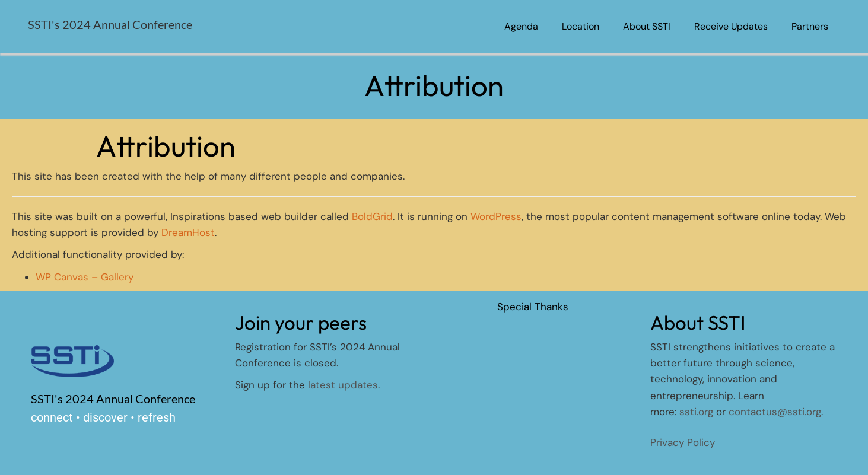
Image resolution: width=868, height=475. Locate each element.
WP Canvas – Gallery (85, 277)
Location (581, 26)
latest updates (343, 385)
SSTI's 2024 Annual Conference (110, 24)
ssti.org (696, 412)
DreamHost (188, 232)
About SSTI (647, 26)
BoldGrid (372, 216)
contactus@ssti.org (775, 412)
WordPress (496, 216)
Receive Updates (731, 26)
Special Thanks (533, 307)
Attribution (166, 146)
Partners (810, 26)
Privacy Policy (683, 442)
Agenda (521, 26)
